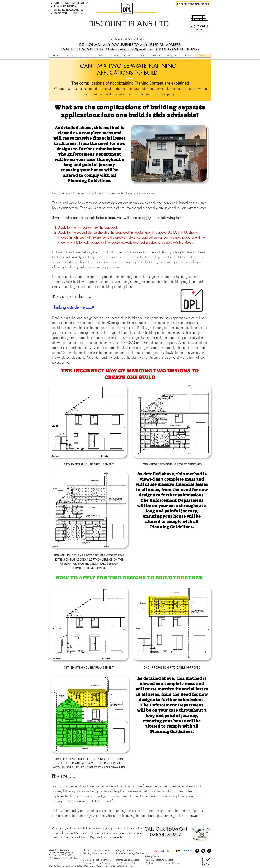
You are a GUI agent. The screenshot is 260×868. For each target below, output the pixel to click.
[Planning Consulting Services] (98, 850)
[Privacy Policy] (160, 856)
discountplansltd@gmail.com (119, 866)
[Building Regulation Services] (98, 860)
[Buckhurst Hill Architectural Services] (166, 863)
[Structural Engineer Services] (98, 863)
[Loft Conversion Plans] (130, 863)
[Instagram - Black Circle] (209, 851)
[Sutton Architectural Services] (166, 860)
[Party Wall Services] (130, 850)
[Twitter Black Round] (203, 851)
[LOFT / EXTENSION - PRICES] (193, 4)
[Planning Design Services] (98, 853)
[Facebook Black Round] (197, 851)
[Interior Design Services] (130, 860)
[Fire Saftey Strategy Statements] (136, 853)
